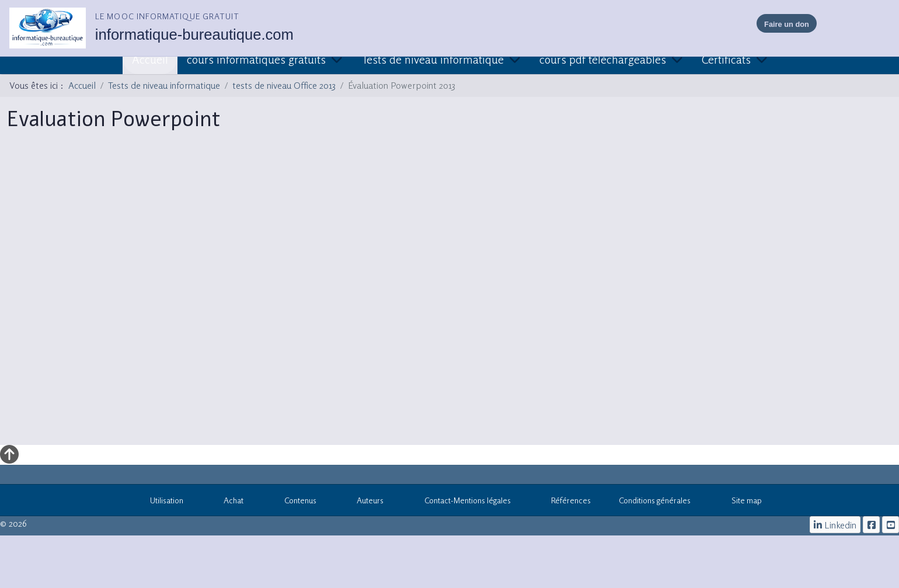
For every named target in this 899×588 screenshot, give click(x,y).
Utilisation (160, 502)
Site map (740, 502)
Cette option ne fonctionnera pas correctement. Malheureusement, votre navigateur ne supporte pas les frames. (449, 295)
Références (565, 502)
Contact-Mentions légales (461, 502)
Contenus (294, 502)
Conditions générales (655, 500)
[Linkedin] (835, 525)
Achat (228, 502)
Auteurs (364, 502)
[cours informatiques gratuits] (891, 525)
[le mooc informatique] (871, 525)
